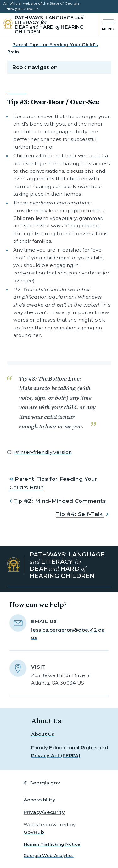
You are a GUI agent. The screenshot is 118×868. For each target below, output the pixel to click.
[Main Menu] (107, 24)
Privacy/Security (44, 812)
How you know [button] (19, 9)
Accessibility (39, 800)
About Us (43, 734)
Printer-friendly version (43, 452)
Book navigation (35, 67)
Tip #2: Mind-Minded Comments (59, 501)
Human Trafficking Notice (52, 844)
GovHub (34, 832)
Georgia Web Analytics (49, 855)
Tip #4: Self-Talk (80, 514)
